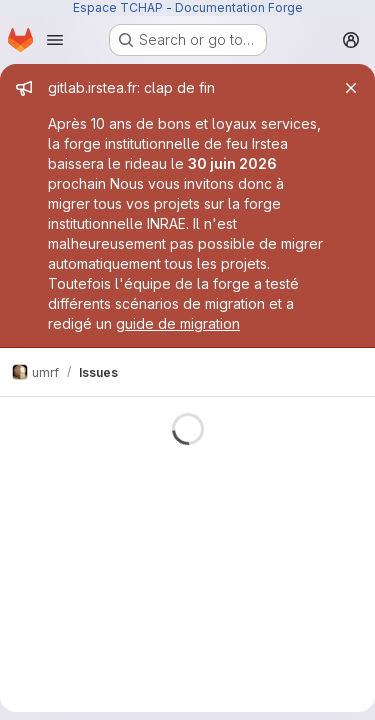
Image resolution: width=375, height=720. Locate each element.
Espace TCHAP (118, 7)
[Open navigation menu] (55, 40)
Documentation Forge (239, 7)
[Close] (351, 88)
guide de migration (178, 323)
